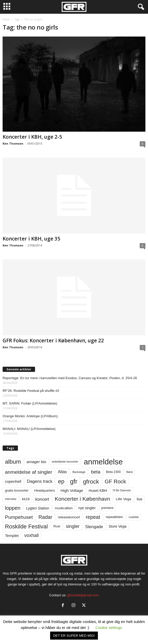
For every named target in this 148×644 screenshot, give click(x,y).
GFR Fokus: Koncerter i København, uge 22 (53, 341)
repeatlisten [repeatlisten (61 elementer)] (114, 517)
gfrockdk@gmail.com (83, 595)
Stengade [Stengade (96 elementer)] (94, 527)
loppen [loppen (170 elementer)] (13, 508)
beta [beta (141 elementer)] (96, 472)
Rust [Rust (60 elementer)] (57, 526)
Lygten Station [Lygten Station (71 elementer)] (38, 508)
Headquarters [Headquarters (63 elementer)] (45, 490)
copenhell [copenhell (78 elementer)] (13, 482)
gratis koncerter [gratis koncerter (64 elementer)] (17, 490)
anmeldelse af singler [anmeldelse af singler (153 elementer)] (29, 472)
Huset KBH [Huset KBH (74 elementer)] (98, 491)
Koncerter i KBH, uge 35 (31, 239)
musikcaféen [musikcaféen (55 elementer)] (64, 508)
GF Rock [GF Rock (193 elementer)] (115, 481)
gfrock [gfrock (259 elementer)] (91, 482)
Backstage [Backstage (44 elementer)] (79, 472)
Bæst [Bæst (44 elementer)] (129, 472)
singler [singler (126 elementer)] (73, 526)
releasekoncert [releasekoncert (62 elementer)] (69, 517)
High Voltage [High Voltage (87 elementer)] (72, 490)
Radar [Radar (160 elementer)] (45, 517)
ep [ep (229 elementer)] (61, 481)
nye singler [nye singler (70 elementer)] (87, 508)
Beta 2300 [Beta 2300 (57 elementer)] (113, 472)
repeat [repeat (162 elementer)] (93, 517)
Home (6, 19)
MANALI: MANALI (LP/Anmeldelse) (29, 429)
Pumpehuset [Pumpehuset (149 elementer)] (19, 517)
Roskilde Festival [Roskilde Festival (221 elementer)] (26, 526)
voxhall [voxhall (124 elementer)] (32, 535)
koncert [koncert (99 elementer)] (42, 499)
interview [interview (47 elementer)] (11, 499)
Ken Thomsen (13, 143)
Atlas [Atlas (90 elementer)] (62, 472)
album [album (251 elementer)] (13, 462)
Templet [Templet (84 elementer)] (12, 536)
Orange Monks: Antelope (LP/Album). (31, 416)
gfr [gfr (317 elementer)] (74, 481)
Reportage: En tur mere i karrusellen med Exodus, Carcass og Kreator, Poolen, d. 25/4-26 (70, 378)
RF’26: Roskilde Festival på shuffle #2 (31, 391)
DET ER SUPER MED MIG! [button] (74, 636)
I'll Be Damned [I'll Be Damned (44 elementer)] (122, 490)
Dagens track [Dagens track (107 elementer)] (40, 481)
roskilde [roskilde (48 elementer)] (134, 517)
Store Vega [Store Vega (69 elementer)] (117, 526)
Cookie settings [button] (109, 628)
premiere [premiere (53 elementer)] (107, 508)
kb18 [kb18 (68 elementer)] (26, 499)
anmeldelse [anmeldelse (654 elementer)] (103, 462)
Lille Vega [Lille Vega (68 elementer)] (123, 499)
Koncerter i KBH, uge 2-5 (32, 137)
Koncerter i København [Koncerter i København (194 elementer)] (82, 499)
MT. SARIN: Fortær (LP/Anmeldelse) (30, 403)
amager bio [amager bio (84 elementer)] (36, 462)
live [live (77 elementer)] (140, 499)
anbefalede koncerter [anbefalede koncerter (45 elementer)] (65, 462)
